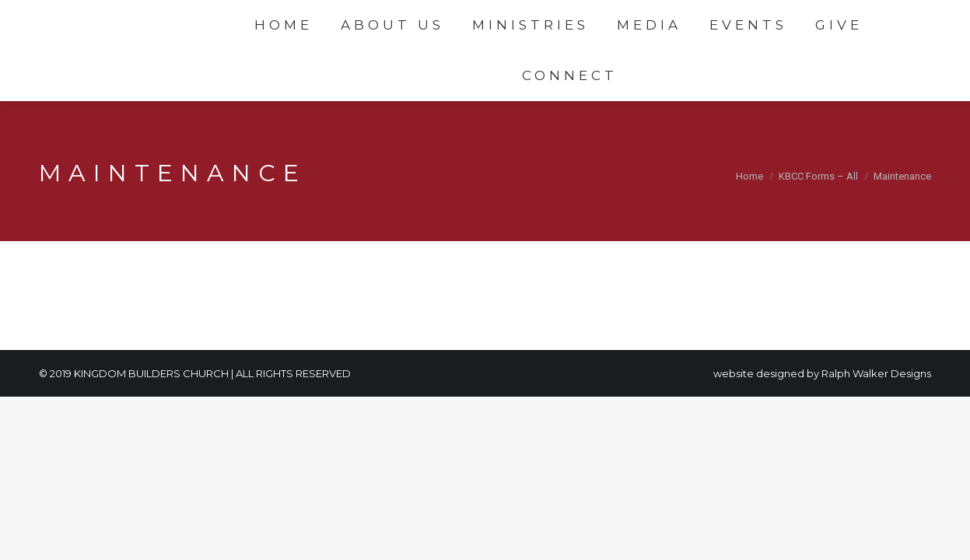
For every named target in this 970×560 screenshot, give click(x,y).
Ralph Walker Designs (876, 373)
